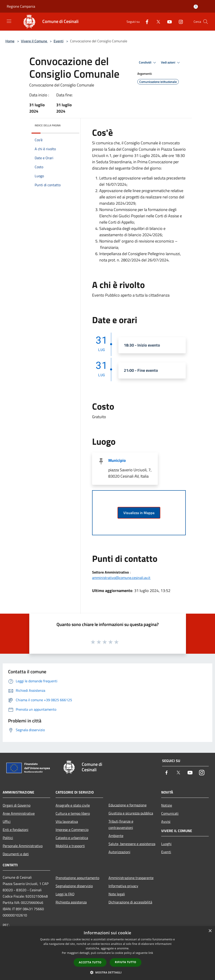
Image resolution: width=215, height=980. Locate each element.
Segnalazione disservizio (74, 886)
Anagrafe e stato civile (73, 805)
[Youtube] (168, 22)
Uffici (7, 821)
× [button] (210, 931)
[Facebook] (145, 22)
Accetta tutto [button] (90, 962)
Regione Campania (21, 6)
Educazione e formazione (128, 805)
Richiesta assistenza (71, 902)
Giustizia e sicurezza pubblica (131, 813)
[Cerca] (206, 22)
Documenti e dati (16, 854)
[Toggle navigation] (9, 21)
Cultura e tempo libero (73, 813)
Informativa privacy (123, 886)
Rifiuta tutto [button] (126, 962)
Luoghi (166, 844)
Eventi (59, 41)
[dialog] (107, 953)
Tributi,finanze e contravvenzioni (121, 824)
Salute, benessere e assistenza (132, 844)
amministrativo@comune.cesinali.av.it (121, 578)
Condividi (148, 63)
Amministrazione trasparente (131, 878)
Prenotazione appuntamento (77, 878)
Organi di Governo (17, 805)
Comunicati (170, 813)
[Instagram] (179, 22)
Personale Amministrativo (23, 846)
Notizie (167, 805)
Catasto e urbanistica (72, 838)
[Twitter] (156, 22)
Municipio (117, 460)
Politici (8, 838)
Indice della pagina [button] (48, 125)
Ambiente (116, 836)
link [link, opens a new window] (151, 953)
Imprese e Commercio (72, 830)
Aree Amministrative (19, 813)
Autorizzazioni (119, 852)
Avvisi (166, 821)
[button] (108, 972)
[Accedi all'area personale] (196, 7)
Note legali (117, 894)
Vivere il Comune (34, 41)
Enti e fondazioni (16, 830)
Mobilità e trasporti (70, 846)
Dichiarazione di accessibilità (130, 902)
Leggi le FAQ (65, 894)
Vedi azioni (171, 63)
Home (10, 41)
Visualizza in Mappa (139, 513)
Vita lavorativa (67, 821)
